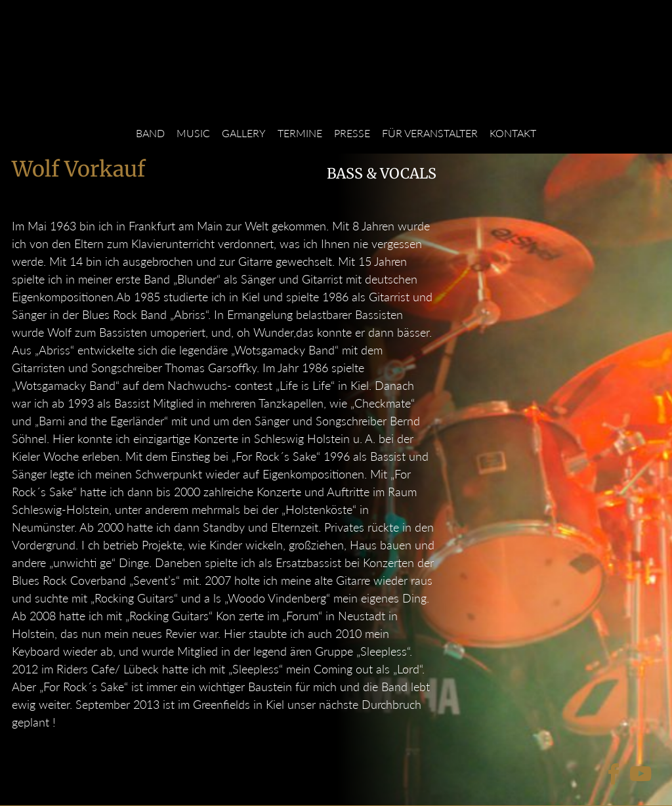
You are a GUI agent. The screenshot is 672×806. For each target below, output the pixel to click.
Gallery (244, 133)
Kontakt (513, 133)
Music (193, 133)
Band (150, 133)
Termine (300, 133)
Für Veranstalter (430, 133)
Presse (352, 133)
